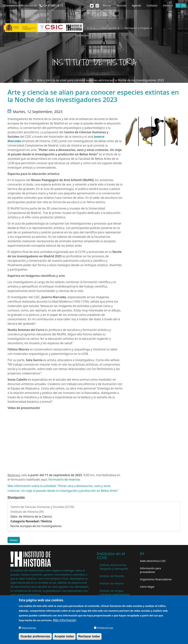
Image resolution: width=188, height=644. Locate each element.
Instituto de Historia (112, 583)
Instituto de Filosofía (112, 576)
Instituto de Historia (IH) (27, 512)
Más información (65, 620)
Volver (14, 540)
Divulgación (16, 497)
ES (178, 6)
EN (184, 6)
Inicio (78, 28)
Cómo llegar (147, 587)
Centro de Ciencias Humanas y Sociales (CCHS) (42, 507)
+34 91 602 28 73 (53, 5)
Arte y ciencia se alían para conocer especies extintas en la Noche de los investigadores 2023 (100, 80)
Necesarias (29, 628)
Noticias (121, 5)
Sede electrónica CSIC (153, 561)
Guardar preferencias (35, 636)
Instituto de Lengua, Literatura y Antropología (115, 593)
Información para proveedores (150, 570)
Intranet (168, 5)
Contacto (152, 5)
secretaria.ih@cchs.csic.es (21, 5)
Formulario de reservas (64, 479)
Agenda (137, 5)
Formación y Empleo (138, 28)
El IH (91, 28)
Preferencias (105, 628)
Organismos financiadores (156, 579)
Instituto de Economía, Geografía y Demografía (114, 567)
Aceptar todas (64, 636)
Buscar (107, 5)
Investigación (110, 28)
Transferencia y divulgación (93, 35)
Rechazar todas (89, 636)
